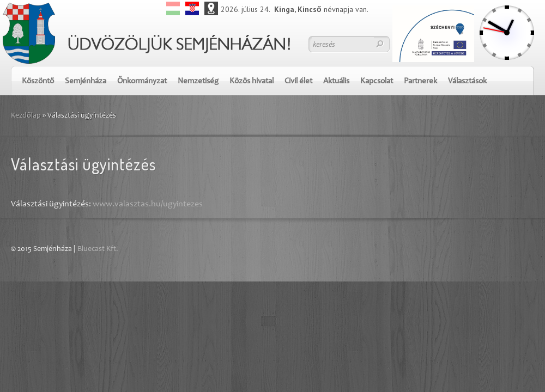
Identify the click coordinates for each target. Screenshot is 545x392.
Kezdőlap (26, 116)
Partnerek (420, 81)
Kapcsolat (377, 81)
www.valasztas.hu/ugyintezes (148, 204)
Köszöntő (38, 81)
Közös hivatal (252, 81)
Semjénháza (86, 81)
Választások (467, 81)
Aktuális (336, 81)
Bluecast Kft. (98, 249)
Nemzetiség (198, 81)
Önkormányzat (142, 81)
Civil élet (298, 81)
